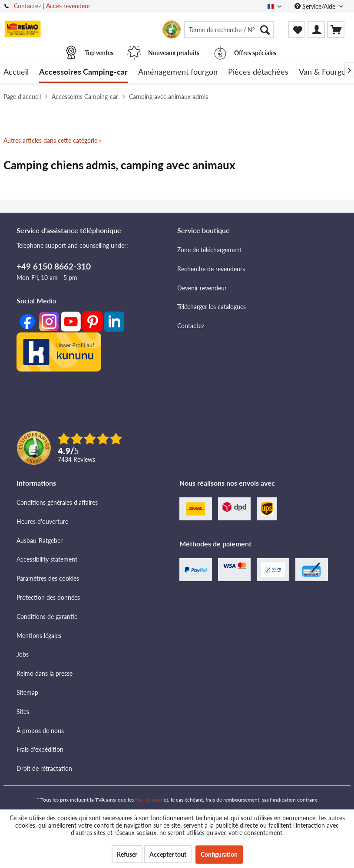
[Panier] (336, 30)
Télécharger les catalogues (212, 307)
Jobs (23, 654)
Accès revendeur (68, 6)
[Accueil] (16, 72)
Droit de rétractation (44, 768)
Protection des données (48, 597)
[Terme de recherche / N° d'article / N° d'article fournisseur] (229, 30)
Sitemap (27, 692)
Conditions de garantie (47, 616)
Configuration (219, 854)
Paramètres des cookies (48, 578)
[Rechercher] (265, 30)
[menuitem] (229, 30)
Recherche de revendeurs (211, 269)
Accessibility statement (47, 559)
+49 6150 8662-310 (54, 266)
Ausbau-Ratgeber (40, 541)
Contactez (27, 6)
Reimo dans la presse (45, 673)
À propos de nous (40, 731)
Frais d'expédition (40, 749)
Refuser (127, 854)
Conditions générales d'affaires (57, 502)
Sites (23, 712)
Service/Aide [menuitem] (316, 6)
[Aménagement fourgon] (178, 72)
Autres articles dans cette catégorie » (53, 140)
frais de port (149, 800)
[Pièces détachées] (258, 72)
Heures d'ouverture (42, 521)
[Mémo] (297, 30)
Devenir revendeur (202, 288)
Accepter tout (168, 854)
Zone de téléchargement (210, 250)
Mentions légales (39, 636)
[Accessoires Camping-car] (83, 72)
